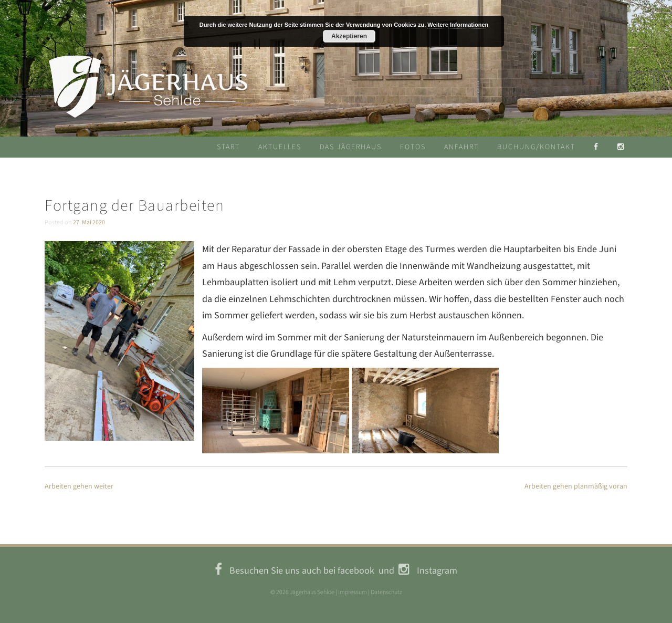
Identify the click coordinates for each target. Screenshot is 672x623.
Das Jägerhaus (351, 147)
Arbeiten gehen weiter (79, 486)
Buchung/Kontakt (536, 147)
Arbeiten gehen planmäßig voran (576, 486)
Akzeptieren (349, 36)
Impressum (353, 592)
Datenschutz (386, 592)
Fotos (413, 147)
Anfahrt (461, 147)
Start (228, 147)
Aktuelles (280, 147)
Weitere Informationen (458, 25)
